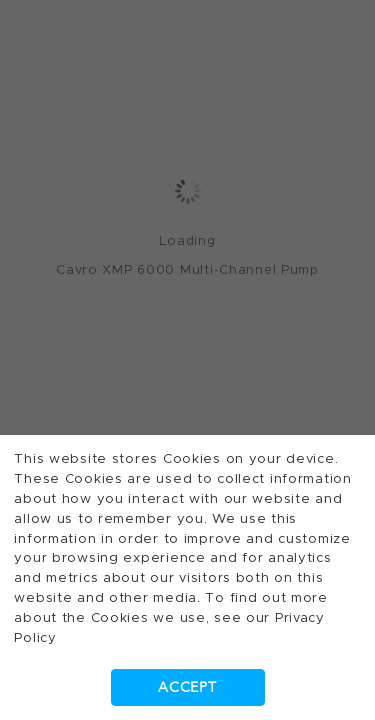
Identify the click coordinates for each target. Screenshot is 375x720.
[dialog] (187, 360)
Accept (187, 687)
